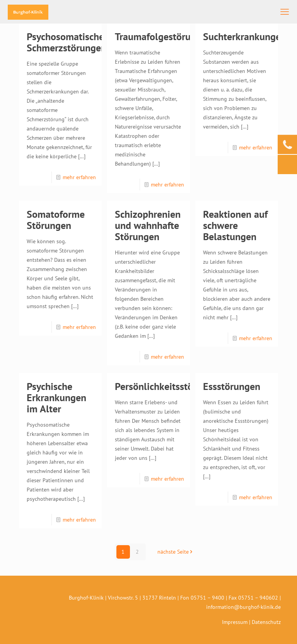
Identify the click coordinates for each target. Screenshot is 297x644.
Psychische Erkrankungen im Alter (56, 397)
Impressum (235, 622)
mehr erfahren (79, 177)
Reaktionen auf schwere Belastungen (235, 225)
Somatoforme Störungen (56, 220)
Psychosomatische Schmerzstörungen (67, 42)
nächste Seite (176, 552)
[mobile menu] (285, 12)
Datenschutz (266, 622)
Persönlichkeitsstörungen (169, 386)
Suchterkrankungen (245, 36)
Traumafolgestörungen (163, 36)
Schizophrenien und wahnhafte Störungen (148, 225)
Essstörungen (232, 386)
